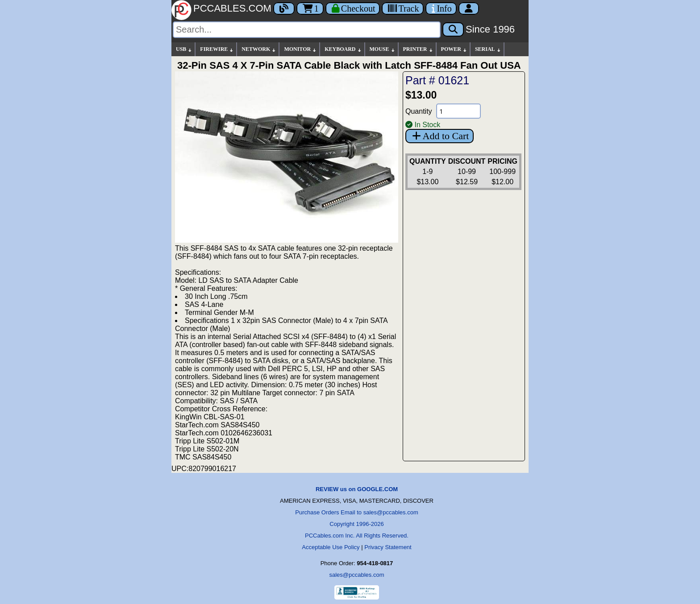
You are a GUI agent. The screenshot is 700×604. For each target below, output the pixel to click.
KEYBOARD (343, 49)
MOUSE (383, 49)
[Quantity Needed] (458, 111)
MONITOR (300, 49)
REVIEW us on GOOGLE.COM (357, 489)
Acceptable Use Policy (331, 547)
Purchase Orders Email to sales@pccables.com (356, 512)
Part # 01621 (437, 80)
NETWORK (259, 49)
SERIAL (488, 49)
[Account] (469, 8)
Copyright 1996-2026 (356, 524)
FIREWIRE (217, 49)
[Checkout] (353, 8)
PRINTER (418, 49)
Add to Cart (440, 136)
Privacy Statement (388, 547)
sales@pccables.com (356, 575)
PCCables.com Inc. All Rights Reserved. (357, 536)
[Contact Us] (441, 8)
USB (184, 49)
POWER (454, 49)
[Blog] (284, 8)
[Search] (307, 30)
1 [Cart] (310, 8)
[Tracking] (403, 8)
